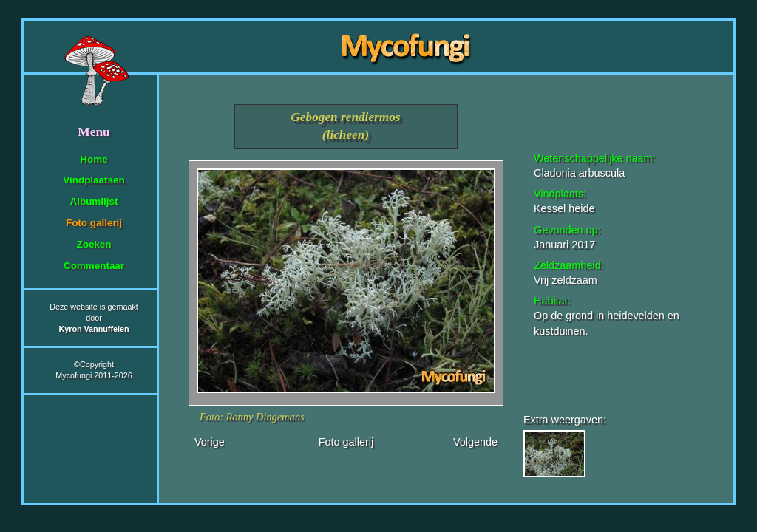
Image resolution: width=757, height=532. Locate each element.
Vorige (210, 442)
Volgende (475, 442)
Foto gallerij (94, 223)
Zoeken (94, 244)
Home (94, 159)
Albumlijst (94, 201)
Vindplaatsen (94, 180)
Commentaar (94, 266)
